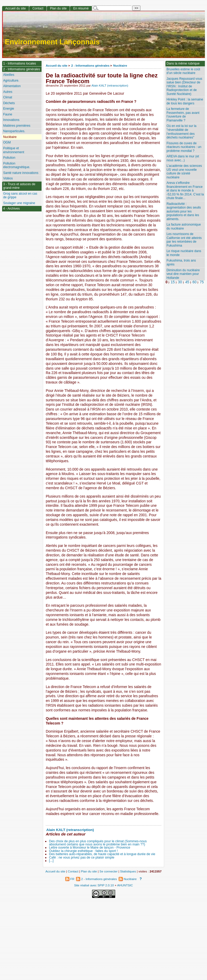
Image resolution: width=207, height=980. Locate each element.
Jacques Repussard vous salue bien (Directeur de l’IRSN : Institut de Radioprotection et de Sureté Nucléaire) (184, 86)
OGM (7, 142)
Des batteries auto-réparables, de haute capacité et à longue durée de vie (102, 854)
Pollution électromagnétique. (17, 165)
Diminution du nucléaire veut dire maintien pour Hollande (183, 274)
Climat (8, 97)
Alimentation (12, 86)
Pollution (9, 158)
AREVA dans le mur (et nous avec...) (183, 158)
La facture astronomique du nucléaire (184, 227)
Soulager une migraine (19, 203)
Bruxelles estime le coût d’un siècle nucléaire (183, 71)
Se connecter (108, 871)
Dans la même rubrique (183, 63)
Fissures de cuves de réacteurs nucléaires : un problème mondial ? (184, 147)
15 (173, 282)
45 (187, 282)
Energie (9, 109)
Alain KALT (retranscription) (110, 86)
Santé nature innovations (21, 173)
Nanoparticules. (14, 131)
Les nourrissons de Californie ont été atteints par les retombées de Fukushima (184, 240)
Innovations (11, 120)
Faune (8, 114)
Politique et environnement (14, 150)
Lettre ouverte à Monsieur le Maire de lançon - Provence (90, 848)
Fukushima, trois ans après (181, 262)
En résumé (81, 8)
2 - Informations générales (90, 65)
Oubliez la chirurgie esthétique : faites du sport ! (83, 851)
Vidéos (8, 178)
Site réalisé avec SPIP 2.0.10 (94, 885)
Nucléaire (120, 65)
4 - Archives (11, 209)
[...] (51, 861)
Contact (38, 8)
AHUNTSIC (125, 885)
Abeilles (9, 75)
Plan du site (58, 8)
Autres (8, 92)
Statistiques (128, 871)
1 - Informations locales (20, 63)
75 (202, 282)
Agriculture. (11, 81)
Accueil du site (57, 65)
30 (180, 282)
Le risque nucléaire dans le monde (184, 253)
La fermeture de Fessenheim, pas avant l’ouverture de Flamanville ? (183, 115)
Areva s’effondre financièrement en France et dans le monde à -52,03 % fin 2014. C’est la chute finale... (185, 190)
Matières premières (17, 126)
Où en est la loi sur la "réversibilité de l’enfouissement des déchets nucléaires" (181, 132)
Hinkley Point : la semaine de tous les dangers (185, 101)
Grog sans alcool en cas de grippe (20, 196)
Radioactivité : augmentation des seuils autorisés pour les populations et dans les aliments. (184, 211)
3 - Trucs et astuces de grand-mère (19, 186)
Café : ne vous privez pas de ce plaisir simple (82, 857)
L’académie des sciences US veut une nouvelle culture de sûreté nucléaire (184, 172)
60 (195, 282)
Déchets (9, 103)
